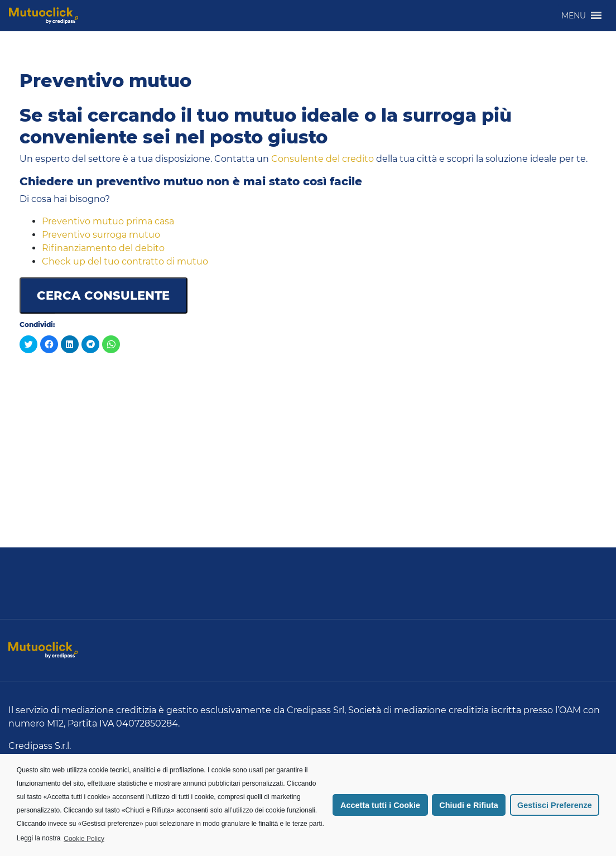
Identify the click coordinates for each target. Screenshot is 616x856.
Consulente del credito (323, 159)
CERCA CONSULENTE (103, 295)
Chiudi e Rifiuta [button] (469, 805)
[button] (574, 16)
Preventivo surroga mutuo (101, 235)
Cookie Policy (84, 839)
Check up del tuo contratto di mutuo (125, 261)
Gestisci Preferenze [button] (555, 805)
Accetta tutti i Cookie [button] (380, 805)
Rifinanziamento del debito (103, 248)
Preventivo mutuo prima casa (108, 221)
